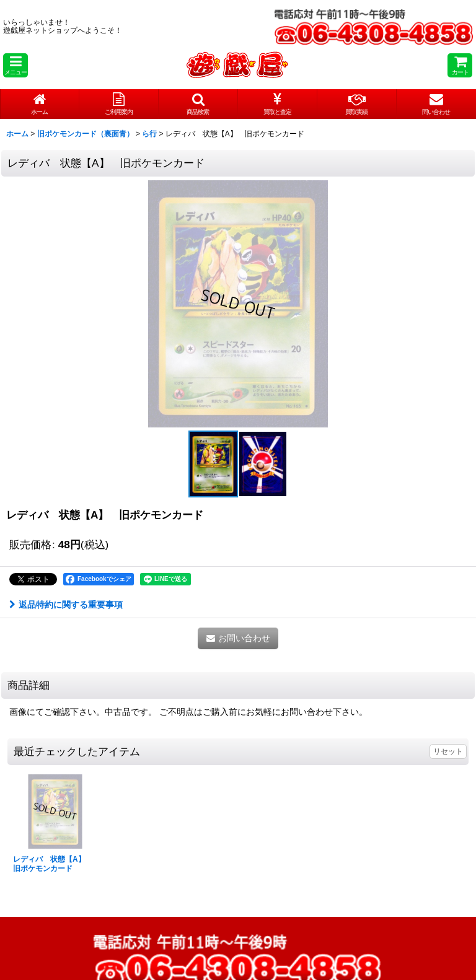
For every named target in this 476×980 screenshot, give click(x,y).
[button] (15, 65)
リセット (448, 751)
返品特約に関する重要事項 (66, 605)
